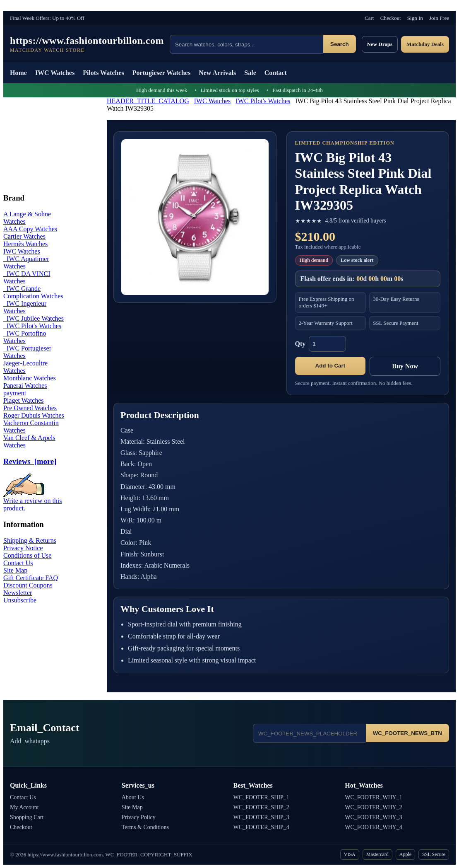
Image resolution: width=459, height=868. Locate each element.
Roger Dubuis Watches (34, 415)
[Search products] (246, 44)
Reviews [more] (30, 461)
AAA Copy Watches (30, 229)
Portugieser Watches (161, 73)
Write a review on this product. (33, 502)
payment (15, 393)
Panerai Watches (25, 386)
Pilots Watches (103, 73)
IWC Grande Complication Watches (33, 292)
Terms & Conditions (145, 827)
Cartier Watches (24, 236)
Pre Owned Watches (30, 408)
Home (18, 73)
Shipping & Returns (30, 540)
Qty (300, 344)
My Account (24, 807)
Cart (369, 18)
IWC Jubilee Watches (34, 318)
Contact (276, 73)
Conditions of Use (27, 555)
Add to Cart (330, 366)
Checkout (391, 18)
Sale (250, 73)
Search (339, 44)
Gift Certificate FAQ (31, 578)
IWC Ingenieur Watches (25, 307)
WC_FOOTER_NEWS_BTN (407, 733)
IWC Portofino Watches (25, 337)
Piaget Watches (24, 400)
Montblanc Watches (30, 378)
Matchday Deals (425, 44)
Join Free (439, 18)
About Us (133, 797)
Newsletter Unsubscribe (20, 596)
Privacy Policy (139, 817)
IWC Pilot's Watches (263, 101)
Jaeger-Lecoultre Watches (25, 367)
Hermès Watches (25, 244)
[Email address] (309, 733)
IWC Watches (55, 73)
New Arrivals (217, 73)
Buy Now (405, 366)
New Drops (380, 44)
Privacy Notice (23, 548)
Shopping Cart (27, 817)
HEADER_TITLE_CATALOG (148, 101)
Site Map (15, 570)
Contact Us (18, 563)
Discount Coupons (28, 585)
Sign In (415, 18)
